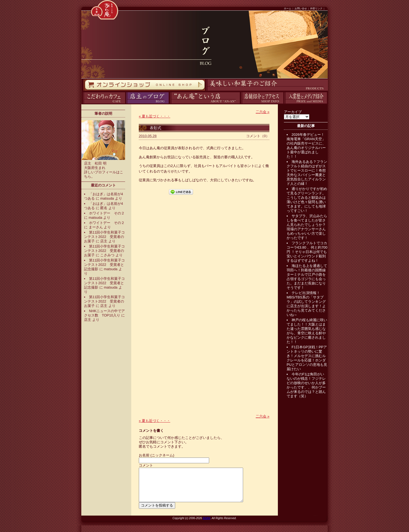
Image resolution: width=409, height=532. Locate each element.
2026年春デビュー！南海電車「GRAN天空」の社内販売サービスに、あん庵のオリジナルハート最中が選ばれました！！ (306, 146)
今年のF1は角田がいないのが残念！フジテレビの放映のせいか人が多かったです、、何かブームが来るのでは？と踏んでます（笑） (306, 385)
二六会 (263, 112)
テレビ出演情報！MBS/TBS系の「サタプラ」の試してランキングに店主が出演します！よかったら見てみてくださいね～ (306, 304)
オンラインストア (83, 91)
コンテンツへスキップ (1, 0)
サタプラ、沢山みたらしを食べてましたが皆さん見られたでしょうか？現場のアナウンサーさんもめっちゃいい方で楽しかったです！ (307, 227)
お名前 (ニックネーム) (156, 455)
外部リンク (316, 8)
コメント (146, 465)
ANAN (206, 525)
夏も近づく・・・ (155, 116)
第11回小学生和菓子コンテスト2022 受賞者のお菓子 (104, 237)
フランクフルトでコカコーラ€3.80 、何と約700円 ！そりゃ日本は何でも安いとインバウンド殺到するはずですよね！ (307, 252)
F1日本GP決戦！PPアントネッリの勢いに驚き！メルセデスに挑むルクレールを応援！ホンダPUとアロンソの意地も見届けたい (307, 358)
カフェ (82, 104)
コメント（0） (258, 136)
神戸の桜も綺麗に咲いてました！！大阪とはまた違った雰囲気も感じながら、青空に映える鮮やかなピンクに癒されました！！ (307, 331)
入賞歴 (284, 104)
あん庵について (170, 104)
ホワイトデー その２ (107, 213)
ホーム (288, 8)
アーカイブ (293, 112)
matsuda (107, 198)
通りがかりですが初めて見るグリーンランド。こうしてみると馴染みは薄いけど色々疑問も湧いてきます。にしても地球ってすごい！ (307, 200)
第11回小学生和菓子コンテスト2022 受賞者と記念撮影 (104, 265)
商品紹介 (206, 91)
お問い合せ (301, 8)
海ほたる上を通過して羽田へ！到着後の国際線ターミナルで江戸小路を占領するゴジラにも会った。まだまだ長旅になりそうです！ (307, 277)
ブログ (126, 104)
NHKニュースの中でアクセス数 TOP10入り (104, 313)
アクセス (240, 104)
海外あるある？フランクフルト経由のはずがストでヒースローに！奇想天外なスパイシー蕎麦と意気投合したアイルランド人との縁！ (307, 173)
